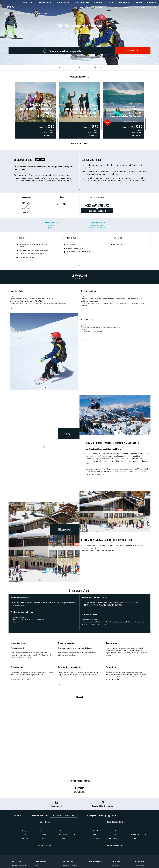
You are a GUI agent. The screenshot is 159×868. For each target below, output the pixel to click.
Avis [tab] (101, 68)
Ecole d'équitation (63, 835)
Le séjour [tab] (60, 68)
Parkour (63, 838)
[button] (44, 170)
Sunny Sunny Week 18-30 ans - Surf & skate (79, 81)
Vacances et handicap (70, 866)
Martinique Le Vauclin (115, 838)
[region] (79, 33)
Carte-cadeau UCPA (95, 861)
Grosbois (96, 835)
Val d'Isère (96, 838)
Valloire (115, 835)
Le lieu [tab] (81, 68)
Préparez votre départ (19, 866)
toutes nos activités (17, 13)
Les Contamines (134, 835)
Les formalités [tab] (92, 68)
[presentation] (74, 835)
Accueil (7, 13)
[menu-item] (84, 7)
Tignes (134, 831)
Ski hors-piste (44, 831)
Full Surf (124, 81)
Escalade (44, 838)
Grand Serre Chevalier (96, 831)
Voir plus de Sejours (80, 143)
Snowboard (28, 13)
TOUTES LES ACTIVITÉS (44, 845)
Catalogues (115, 866)
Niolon (134, 838)
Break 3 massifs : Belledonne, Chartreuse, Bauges (35, 81)
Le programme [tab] (71, 68)
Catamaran (63, 831)
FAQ (38, 866)
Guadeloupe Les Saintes (115, 831)
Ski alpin (25, 831)
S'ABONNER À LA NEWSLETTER (64, 816)
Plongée (44, 835)
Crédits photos (140, 866)
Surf (25, 835)
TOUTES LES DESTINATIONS (115, 845)
